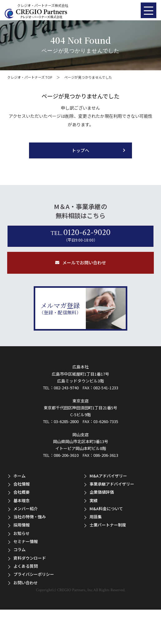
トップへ (80, 150)
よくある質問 (26, 566)
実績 (94, 500)
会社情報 (22, 484)
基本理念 (22, 500)
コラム (20, 549)
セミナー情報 (26, 541)
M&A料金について (106, 509)
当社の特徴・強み (30, 517)
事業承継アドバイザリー (112, 484)
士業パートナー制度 (108, 525)
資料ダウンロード (30, 558)
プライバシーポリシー (34, 574)
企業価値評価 (102, 492)
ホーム (20, 476)
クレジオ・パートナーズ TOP (30, 77)
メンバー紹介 (26, 509)
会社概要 (22, 492)
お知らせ (22, 533)
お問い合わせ (26, 583)
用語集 (96, 517)
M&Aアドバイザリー (108, 476)
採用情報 (22, 525)
